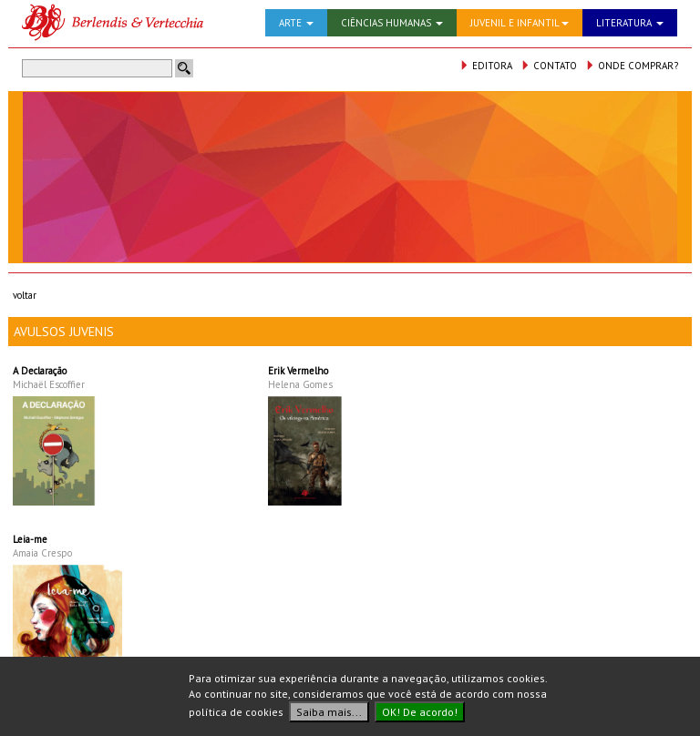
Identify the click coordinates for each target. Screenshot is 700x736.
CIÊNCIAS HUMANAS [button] (392, 23)
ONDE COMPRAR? (632, 66)
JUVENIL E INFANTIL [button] (520, 23)
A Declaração (40, 371)
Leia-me (30, 539)
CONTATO (549, 66)
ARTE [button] (296, 23)
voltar (25, 295)
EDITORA (486, 66)
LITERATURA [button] (630, 23)
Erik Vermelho (298, 371)
